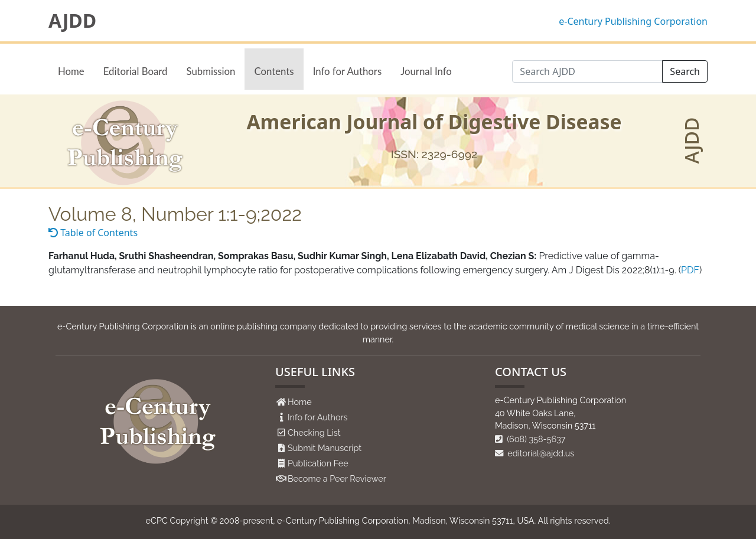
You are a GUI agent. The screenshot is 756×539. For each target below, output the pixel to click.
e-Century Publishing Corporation (633, 21)
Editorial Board (136, 71)
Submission (211, 71)
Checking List (314, 432)
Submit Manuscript (325, 448)
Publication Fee (318, 463)
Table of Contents (93, 233)
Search (685, 71)
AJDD (72, 21)
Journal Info (426, 71)
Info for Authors (348, 71)
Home (71, 71)
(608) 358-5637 (530, 439)
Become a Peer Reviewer (337, 478)
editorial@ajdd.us (535, 453)
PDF (690, 270)
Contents (274, 71)
